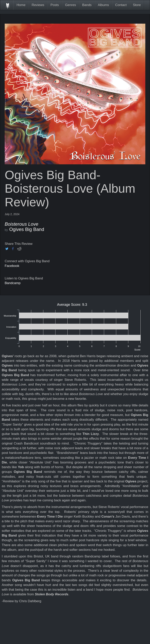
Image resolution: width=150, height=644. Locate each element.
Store (137, 5)
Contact (121, 5)
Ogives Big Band (27, 229)
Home (21, 5)
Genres (71, 5)
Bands (87, 5)
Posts (55, 5)
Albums (103, 5)
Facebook (12, 266)
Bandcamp (13, 283)
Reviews (38, 5)
